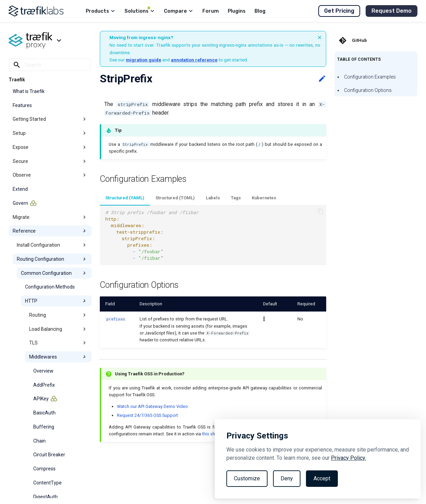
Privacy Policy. (348, 458)
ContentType (48, 483)
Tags (236, 198)
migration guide (144, 60)
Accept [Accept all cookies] (322, 478)
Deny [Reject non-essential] (287, 478)
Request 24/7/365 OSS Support (147, 415)
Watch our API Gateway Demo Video (152, 406)
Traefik (17, 80)
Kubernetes (264, 198)
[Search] (50, 65)
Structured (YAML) (125, 198)
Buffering (44, 427)
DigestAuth (45, 497)
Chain (39, 441)
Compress (44, 469)
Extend (20, 189)
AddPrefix (44, 385)
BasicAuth (44, 413)
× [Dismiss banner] (320, 37)
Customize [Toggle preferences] (247, 478)
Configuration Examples (370, 77)
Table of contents (359, 59)
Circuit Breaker (49, 455)
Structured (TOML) (175, 198)
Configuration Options (368, 90)
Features (22, 105)
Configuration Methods (50, 287)
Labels (213, 198)
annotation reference (194, 60)
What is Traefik (29, 91)
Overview (43, 371)
